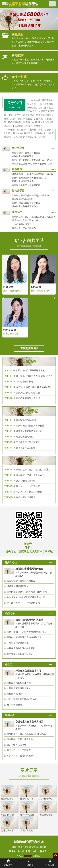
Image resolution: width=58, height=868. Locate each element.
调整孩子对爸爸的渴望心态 (25, 206)
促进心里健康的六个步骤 (28, 398)
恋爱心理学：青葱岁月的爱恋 (26, 153)
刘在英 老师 (10, 330)
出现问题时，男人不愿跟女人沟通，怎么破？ (34, 217)
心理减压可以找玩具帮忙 (19, 688)
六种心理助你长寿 (25, 382)
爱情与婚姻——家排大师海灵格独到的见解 (33, 174)
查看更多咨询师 (29, 348)
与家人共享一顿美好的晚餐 (29, 492)
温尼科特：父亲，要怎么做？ (26, 220)
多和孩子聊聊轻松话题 (23, 156)
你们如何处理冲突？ (26, 497)
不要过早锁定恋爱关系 (23, 181)
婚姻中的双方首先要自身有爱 (26, 203)
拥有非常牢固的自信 (26, 448)
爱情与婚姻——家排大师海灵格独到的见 (26, 632)
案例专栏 (29, 461)
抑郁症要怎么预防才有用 (19, 683)
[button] (1, 19)
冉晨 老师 (8, 287)
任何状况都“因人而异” (23, 199)
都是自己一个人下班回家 (24, 228)
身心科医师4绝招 (16, 705)
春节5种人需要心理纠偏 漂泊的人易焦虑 (35, 387)
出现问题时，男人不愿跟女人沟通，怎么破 (37, 470)
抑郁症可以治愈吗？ (17, 694)
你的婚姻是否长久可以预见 (20, 654)
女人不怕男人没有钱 (22, 224)
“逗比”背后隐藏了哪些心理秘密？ (23, 699)
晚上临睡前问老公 (25, 437)
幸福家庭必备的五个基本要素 (26, 185)
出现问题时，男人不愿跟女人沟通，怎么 (26, 734)
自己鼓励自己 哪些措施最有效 (30, 371)
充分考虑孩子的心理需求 (28, 442)
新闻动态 (29, 362)
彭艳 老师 (36, 287)
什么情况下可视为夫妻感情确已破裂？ (34, 376)
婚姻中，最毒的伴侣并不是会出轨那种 (30, 196)
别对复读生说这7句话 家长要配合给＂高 (26, 597)
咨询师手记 (29, 411)
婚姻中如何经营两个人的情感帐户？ (29, 178)
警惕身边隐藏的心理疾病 (28, 393)
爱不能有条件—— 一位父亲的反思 (23, 603)
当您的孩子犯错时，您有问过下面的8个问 (27, 592)
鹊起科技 (28, 856)
